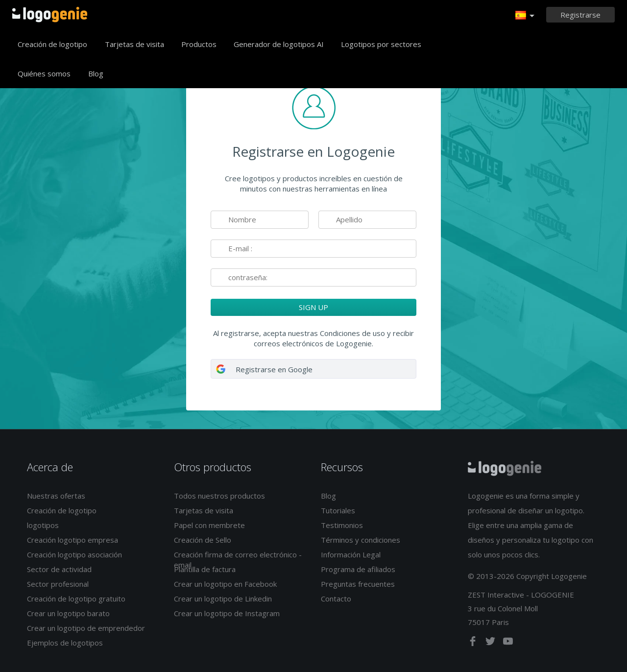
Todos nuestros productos (219, 496)
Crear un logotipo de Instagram (227, 613)
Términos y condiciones (361, 540)
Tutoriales (338, 510)
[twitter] (491, 643)
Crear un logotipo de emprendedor (86, 628)
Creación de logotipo (52, 44)
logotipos (43, 525)
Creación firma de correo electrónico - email (238, 560)
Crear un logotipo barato (68, 613)
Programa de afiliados (358, 569)
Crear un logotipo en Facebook (225, 584)
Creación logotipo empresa (72, 540)
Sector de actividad (59, 569)
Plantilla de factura (205, 569)
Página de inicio (50, 15)
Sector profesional (58, 584)
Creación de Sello (203, 540)
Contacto (336, 599)
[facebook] (474, 643)
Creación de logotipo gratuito (76, 599)
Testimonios (342, 525)
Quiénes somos (44, 73)
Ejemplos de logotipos (65, 643)
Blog (96, 73)
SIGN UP (313, 307)
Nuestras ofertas (56, 496)
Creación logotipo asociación (74, 554)
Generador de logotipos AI (279, 44)
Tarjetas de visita (134, 44)
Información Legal (351, 554)
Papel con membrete (209, 525)
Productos (199, 44)
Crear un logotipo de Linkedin (223, 599)
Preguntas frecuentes (358, 584)
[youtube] (508, 643)
